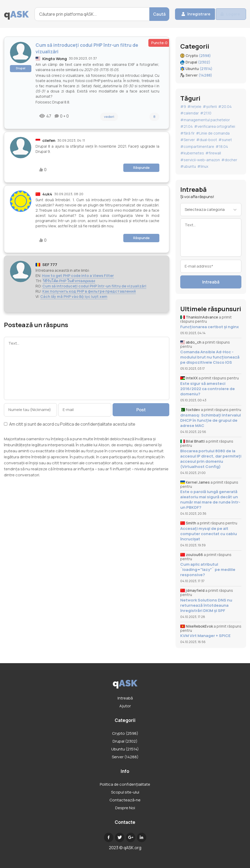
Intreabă (211, 282)
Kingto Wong (55, 59)
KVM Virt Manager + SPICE (205, 636)
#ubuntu (188, 166)
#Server (188, 140)
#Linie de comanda (213, 133)
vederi (109, 117)
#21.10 (206, 113)
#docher (229, 160)
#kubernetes (192, 153)
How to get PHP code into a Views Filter (78, 276)
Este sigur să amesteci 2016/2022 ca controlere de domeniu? (208, 389)
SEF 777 (50, 265)
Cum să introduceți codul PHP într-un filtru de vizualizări (94, 286)
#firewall (213, 153)
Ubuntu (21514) (125, 749)
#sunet (225, 140)
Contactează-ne (125, 800)
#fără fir (187, 133)
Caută (147, 14)
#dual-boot (207, 140)
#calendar (190, 113)
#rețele (194, 106)
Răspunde (141, 167)
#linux (203, 166)
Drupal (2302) (125, 741)
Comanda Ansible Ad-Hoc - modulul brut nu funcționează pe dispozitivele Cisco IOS (210, 357)
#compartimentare (197, 146)
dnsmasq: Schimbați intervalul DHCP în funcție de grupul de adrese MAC (211, 420)
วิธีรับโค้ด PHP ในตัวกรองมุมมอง (69, 281)
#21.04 (187, 126)
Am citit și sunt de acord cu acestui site (70, 424)
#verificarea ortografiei (215, 126)
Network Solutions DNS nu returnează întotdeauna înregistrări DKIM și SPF (206, 605)
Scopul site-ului (125, 792)
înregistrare (189, 14)
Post (143, 410)
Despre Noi (125, 808)
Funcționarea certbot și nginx (210, 327)
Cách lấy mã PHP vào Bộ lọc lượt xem (74, 296)
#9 (183, 106)
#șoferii (210, 106)
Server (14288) (125, 757)
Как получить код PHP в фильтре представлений (89, 291)
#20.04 (225, 106)
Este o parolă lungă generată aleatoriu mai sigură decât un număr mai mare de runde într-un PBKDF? (210, 500)
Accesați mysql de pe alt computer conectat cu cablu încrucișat (209, 534)
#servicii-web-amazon (200, 160)
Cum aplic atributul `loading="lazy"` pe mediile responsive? (208, 570)
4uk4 (47, 194)
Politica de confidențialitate (86, 424)
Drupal (21, 68)
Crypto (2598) (125, 733)
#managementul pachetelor (205, 120)
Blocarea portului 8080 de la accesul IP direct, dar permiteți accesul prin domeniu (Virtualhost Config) (211, 459)
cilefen (49, 140)
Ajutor (125, 706)
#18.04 (222, 146)
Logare (231, 14)
